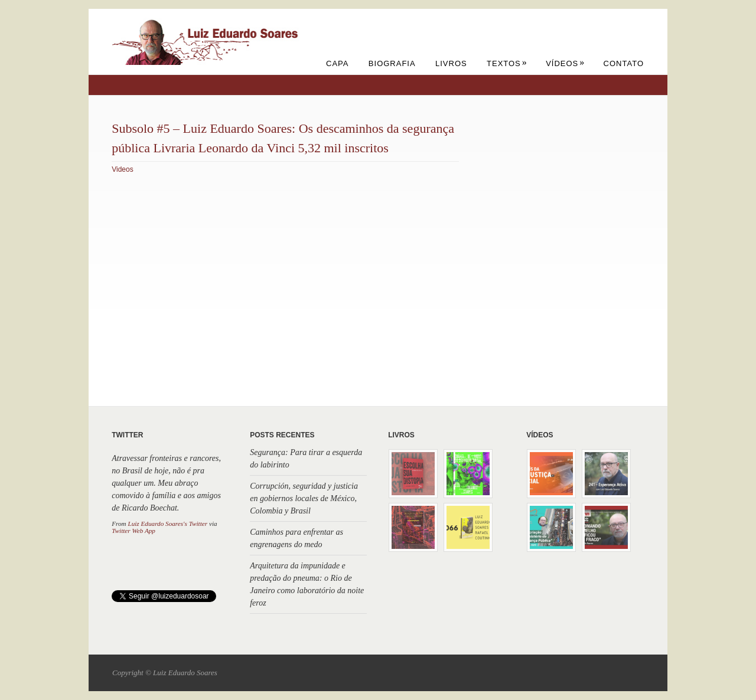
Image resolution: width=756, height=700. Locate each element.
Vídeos (565, 63)
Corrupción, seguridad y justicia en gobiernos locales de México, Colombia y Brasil (304, 498)
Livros (451, 63)
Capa (337, 63)
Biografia (392, 63)
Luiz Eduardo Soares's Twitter (167, 524)
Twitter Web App (133, 531)
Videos (122, 169)
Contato (624, 63)
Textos (507, 63)
